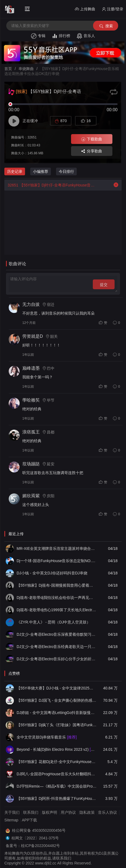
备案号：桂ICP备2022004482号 (33, 846)
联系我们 (31, 812)
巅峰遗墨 (31, 368)
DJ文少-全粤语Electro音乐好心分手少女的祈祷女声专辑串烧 (57, 659)
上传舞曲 (85, 9)
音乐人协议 (107, 812)
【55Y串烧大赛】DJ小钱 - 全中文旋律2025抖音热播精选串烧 (57, 688)
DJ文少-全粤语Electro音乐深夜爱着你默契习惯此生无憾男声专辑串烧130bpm (57, 634)
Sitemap (11, 820)
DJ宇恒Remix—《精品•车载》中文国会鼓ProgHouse (57, 786)
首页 (8, 69)
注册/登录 (113, 9)
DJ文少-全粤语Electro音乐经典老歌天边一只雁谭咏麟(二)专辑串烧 (57, 647)
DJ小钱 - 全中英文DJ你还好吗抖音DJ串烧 (52, 573)
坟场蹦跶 (31, 464)
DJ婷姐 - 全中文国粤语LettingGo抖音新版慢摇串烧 (57, 713)
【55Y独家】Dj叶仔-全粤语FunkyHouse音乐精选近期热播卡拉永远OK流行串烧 (51, 185)
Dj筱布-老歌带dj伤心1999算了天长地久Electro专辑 (57, 610)
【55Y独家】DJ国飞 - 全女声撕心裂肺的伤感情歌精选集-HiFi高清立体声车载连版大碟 (57, 700)
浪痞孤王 (31, 432)
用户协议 (68, 812)
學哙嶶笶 (31, 400)
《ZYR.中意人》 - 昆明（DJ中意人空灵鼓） (53, 622)
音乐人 (86, 36)
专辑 (38, 36)
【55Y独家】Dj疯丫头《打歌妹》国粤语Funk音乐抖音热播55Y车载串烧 (57, 725)
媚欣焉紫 (31, 496)
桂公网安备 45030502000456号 (39, 830)
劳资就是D (33, 336)
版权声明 (50, 812)
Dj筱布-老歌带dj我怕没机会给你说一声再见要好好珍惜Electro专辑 (57, 598)
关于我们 (12, 812)
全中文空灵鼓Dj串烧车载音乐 (47, 737)
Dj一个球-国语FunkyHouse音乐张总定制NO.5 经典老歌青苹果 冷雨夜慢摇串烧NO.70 (57, 561)
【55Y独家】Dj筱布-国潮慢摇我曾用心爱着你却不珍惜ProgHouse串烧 (57, 585)
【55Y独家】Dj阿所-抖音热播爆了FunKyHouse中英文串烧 (57, 798)
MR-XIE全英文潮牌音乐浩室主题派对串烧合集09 (57, 548)
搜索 (106, 26)
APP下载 (29, 820)
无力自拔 (31, 304)
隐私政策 (87, 812)
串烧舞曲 (26, 69)
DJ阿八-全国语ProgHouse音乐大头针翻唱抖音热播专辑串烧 (57, 774)
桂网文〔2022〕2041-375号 (35, 838)
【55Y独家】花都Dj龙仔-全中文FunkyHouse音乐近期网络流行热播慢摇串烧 (57, 762)
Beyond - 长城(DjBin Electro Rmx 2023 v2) (57, 749)
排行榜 (61, 36)
